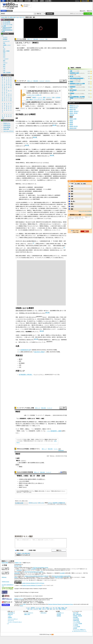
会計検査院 (34, 135)
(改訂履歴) (33, 569)
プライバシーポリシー (13, 619)
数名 (57, 422)
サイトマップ (11, 620)
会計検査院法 (54, 174)
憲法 (49, 424)
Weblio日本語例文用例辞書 (25, 472)
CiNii (53, 97)
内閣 (17, 141)
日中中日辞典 (28, 1)
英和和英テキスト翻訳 (24, 536)
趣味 (4, 61)
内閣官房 (25, 141)
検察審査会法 (56, 176)
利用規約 (10, 617)
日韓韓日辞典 (35, 1)
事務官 (56, 577)
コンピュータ (6, 41)
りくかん (42, 503)
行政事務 (32, 48)
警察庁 (41, 141)
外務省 (39, 133)
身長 (72, 186)
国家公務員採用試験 (37, 121)
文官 (20, 367)
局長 (21, 327)
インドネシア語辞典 (78, 623)
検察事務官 (50, 141)
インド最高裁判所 (21, 418)
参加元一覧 (89, 11)
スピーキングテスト (8, 131)
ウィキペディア (21, 81)
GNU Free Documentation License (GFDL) (34, 572)
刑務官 (72, 82)
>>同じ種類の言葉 (51, 504)
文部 (32, 50)
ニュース (40, 97)
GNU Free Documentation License (40, 568)
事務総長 (32, 422)
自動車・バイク (7, 45)
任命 (27, 426)
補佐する (46, 422)
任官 (46, 126)
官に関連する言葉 (19, 503)
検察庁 (56, 141)
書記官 (62, 321)
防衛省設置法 (43, 170)
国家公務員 (22, 121)
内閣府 (45, 135)
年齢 (72, 189)
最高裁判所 (18, 422)
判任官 (21, 340)
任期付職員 (62, 123)
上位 (20, 481)
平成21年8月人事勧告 (39, 352)
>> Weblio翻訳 (88, 215)
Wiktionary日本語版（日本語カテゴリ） (29, 449)
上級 (24, 424)
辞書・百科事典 (7, 72)
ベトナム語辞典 (77, 626)
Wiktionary (61, 450)
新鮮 (72, 196)
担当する (38, 48)
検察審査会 (58, 149)
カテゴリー (48, 81)
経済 (54, 121)
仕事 (29, 483)
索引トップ (30, 39)
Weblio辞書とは (11, 613)
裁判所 (44, 149)
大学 (23, 481)
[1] (33, 243)
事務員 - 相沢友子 (74, 111)
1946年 (18, 335)
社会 (18, 17)
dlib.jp (31, 99)
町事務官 (72, 93)
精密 (72, 191)
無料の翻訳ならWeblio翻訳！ (27, 6)
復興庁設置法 (21, 172)
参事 (51, 151)
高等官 (40, 311)
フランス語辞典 (77, 622)
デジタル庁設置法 (50, 172)
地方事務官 (22, 363)
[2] (64, 248)
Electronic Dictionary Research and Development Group (61, 604)
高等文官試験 (51, 317)
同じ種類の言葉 (12, 17)
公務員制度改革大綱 (25, 350)
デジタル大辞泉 (21, 39)
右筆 (20, 365)
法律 (51, 121)
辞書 (3, 1)
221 (29, 424)
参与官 (30, 503)
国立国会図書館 (20, 156)
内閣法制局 (32, 141)
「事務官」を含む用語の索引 (23, 553)
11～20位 (77, 184)
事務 (57, 108)
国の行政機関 (20, 48)
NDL (27, 99)
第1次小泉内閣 (27, 241)
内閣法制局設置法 (60, 166)
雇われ (40, 483)
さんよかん (34, 503)
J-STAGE (58, 97)
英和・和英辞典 (19, 1)
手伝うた (34, 483)
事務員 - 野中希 (73, 113)
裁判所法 (29, 176)
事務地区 (72, 115)
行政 (48, 121)
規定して (35, 426)
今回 (20, 479)
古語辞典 (42, 1)
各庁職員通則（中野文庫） (26, 375)
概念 (72, 204)
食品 (4, 67)
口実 (72, 199)
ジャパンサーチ (38, 99)
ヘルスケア (6, 59)
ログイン (77, 1)
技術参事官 (55, 503)
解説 (43, 418)
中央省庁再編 (37, 238)
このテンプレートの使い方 (34, 95)
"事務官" (34, 97)
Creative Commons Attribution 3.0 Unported (32, 585)
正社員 (25, 483)
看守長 (72, 76)
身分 (21, 17)
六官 (39, 503)
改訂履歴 (61, 577)
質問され (42, 479)
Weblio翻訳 (76, 617)
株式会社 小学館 (18, 566)
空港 (26, 479)
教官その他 (51, 48)
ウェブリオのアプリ (29, 613)
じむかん (23, 461)
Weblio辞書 (19, 570)
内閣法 (33, 166)
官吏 (28, 311)
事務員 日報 (73, 109)
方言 (4, 71)
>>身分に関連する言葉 (61, 504)
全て (3, 36)
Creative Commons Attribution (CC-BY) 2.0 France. (33, 583)
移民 (29, 479)
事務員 (42, 424)
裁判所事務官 (48, 176)
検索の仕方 (10, 614)
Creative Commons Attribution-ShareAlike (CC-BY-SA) (36, 576)
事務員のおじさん (74, 106)
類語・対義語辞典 (10, 1)
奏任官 (21, 317)
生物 (4, 65)
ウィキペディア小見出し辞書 (25, 408)
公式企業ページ (60, 613)
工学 (4, 49)
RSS (53, 634)
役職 (27, 485)
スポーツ (5, 63)
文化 (4, 55)
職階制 (21, 226)
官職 (36, 108)
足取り (73, 206)
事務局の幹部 (73, 128)
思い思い (73, 201)
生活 (4, 57)
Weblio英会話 (7, 125)
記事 (29, 418)
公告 (18, 424)
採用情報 (59, 616)
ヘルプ (91, 1)
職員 (65, 48)
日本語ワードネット (19, 599)
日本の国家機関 (50, 108)
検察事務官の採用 (74, 73)
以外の (19, 50)
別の (56, 48)
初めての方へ (83, 11)
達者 (72, 194)
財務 (25, 50)
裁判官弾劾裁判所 (45, 153)
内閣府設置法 (40, 168)
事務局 (24, 422)
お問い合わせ (43, 613)
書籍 (44, 97)
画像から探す (27, 614)
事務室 (21, 467)
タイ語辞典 (76, 625)
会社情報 (59, 614)
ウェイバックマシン (39, 375)
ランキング (42, 39)
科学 (34, 50)
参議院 (25, 153)
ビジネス (5, 37)
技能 (58, 48)
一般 (27, 48)
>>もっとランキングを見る (85, 211)
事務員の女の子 (74, 108)
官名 (50, 123)
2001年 (30, 238)
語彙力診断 (6, 129)
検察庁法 (28, 174)
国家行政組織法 (38, 202)
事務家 (71, 123)
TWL (44, 99)
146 (51, 424)
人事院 (37, 244)
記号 (3, 118)
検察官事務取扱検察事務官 (77, 78)
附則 (44, 202)
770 (37, 424)
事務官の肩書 (73, 119)
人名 (4, 69)
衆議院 (58, 151)
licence (21, 606)
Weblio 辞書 (85, 1)
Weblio (16, 577)
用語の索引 (36, 39)
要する (62, 48)
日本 (29, 108)
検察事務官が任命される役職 (77, 84)
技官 (46, 48)
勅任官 (25, 325)
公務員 (42, 48)
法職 (71, 71)
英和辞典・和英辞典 (78, 616)
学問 (4, 53)
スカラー (49, 97)
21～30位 (83, 184)
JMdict (24, 604)
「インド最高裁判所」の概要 (54, 431)
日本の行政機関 (31, 123)
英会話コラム (7, 123)
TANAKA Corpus (5, 582)
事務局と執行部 (74, 126)
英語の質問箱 (7, 127)
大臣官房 (43, 327)
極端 (72, 209)
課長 (64, 319)
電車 (4, 43)
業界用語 (5, 39)
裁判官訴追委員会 (58, 153)
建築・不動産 (6, 51)
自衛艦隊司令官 (62, 503)
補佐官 (61, 422)
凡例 (46, 39)
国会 (37, 151)
